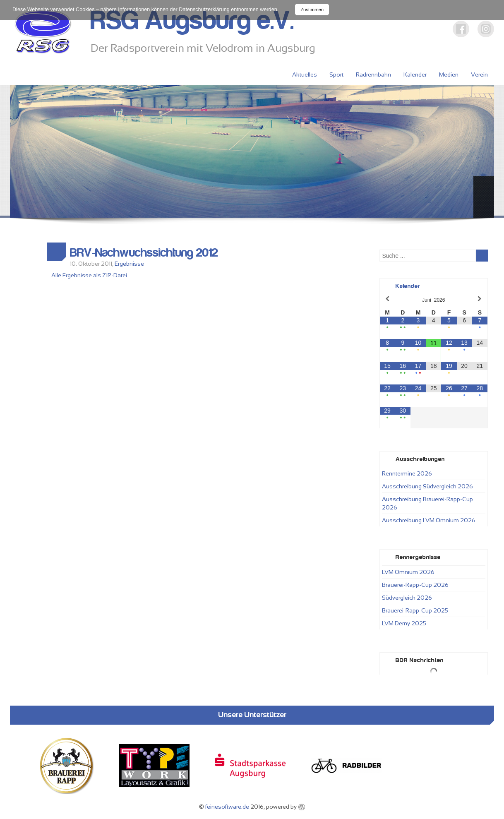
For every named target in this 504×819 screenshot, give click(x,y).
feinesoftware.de (227, 807)
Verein (479, 74)
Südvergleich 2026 (407, 598)
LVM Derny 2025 (404, 623)
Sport (336, 74)
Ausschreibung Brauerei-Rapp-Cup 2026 (427, 503)
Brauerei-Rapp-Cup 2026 (415, 585)
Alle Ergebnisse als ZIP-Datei (89, 275)
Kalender (415, 74)
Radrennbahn (373, 74)
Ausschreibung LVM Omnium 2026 (429, 520)
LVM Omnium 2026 (408, 572)
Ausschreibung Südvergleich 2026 (427, 486)
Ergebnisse (129, 264)
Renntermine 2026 (407, 473)
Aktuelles (305, 74)
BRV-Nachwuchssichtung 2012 (144, 253)
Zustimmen (312, 10)
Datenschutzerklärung (204, 10)
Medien (449, 74)
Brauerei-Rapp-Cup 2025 (415, 610)
